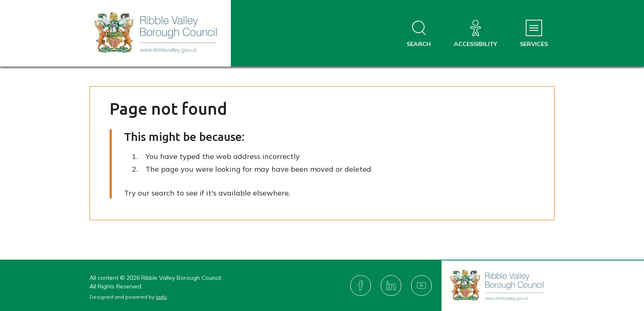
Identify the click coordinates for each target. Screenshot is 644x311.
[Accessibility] (475, 34)
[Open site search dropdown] (419, 34)
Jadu (161, 297)
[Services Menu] (534, 34)
